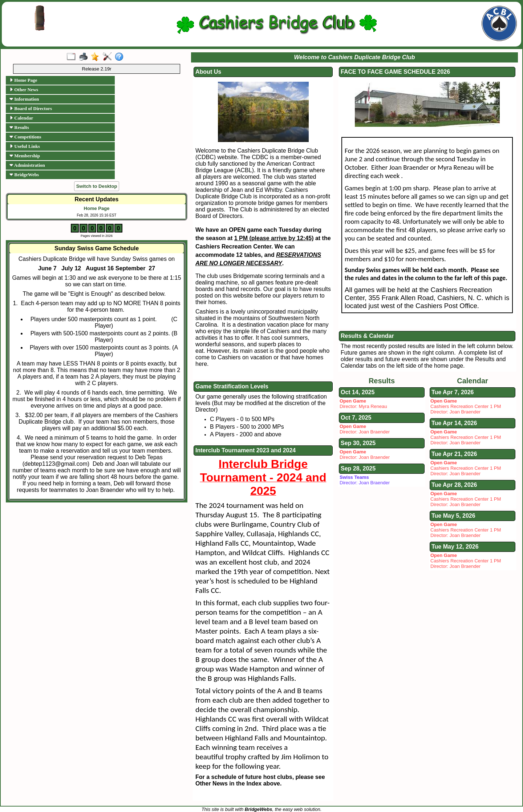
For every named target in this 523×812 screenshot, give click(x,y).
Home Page (23, 80)
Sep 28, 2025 (358, 468)
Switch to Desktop (97, 186)
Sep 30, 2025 (358, 443)
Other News (24, 90)
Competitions (25, 137)
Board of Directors (31, 108)
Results (19, 127)
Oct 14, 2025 (358, 392)
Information (24, 99)
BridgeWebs (24, 175)
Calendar (21, 118)
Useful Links (25, 146)
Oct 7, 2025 (356, 418)
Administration (27, 165)
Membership (25, 156)
